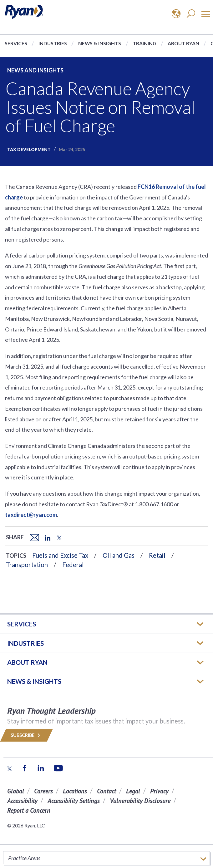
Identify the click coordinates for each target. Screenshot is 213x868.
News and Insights (35, 70)
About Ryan (183, 43)
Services (16, 43)
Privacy (159, 791)
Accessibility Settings (74, 801)
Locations (75, 791)
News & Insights (100, 43)
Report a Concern (29, 810)
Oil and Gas (119, 555)
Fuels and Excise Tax (60, 555)
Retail (157, 555)
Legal (133, 791)
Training (145, 43)
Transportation (27, 565)
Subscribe (26, 735)
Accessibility (22, 801)
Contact (106, 791)
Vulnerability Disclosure (140, 801)
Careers (43, 791)
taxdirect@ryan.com (31, 515)
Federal (73, 565)
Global (16, 791)
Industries (53, 43)
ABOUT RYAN (27, 662)
